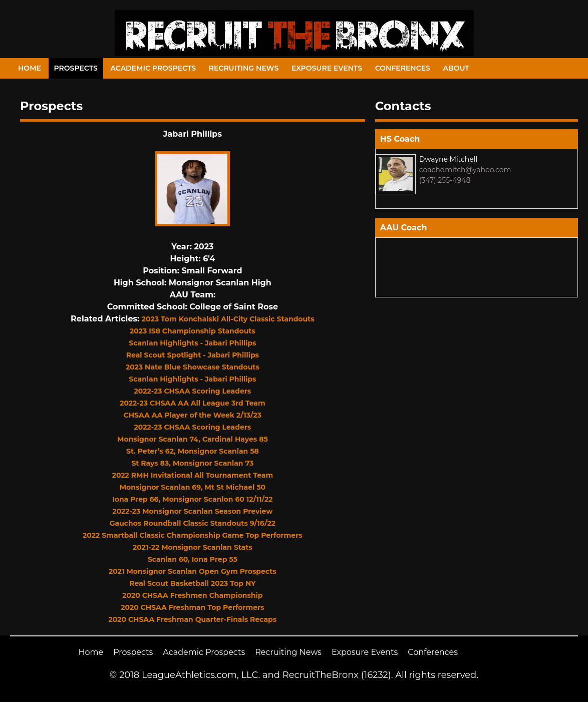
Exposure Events (327, 68)
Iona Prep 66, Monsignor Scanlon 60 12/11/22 (192, 499)
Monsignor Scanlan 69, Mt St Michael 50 (193, 487)
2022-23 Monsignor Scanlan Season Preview (192, 511)
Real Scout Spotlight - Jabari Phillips (193, 355)
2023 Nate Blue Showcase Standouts (193, 367)
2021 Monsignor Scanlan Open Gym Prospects (193, 571)
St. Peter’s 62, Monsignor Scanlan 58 (193, 451)
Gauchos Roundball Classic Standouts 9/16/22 (193, 523)
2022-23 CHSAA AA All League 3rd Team (192, 403)
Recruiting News (244, 68)
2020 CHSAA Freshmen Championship (192, 595)
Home (30, 68)
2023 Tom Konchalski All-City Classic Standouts (228, 319)
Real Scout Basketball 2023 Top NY (192, 583)
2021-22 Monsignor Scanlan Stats (193, 547)
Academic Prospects (153, 68)
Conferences (403, 68)
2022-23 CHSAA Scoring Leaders (193, 391)
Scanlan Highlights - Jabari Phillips (192, 343)
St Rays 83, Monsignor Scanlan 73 (192, 463)
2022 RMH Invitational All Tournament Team (193, 475)
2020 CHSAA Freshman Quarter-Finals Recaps (193, 619)
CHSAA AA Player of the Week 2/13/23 (193, 415)
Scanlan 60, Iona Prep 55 (193, 559)
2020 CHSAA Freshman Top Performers (192, 607)
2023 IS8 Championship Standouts (193, 331)
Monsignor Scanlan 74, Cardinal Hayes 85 (193, 439)
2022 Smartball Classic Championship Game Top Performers (193, 535)
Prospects (76, 68)
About (456, 68)
